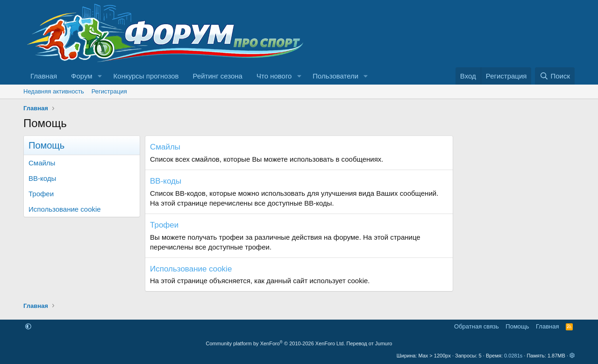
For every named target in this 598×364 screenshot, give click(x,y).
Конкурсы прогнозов (146, 76)
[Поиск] (555, 76)
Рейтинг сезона (218, 76)
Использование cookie (65, 209)
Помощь (517, 326)
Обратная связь (477, 326)
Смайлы (42, 163)
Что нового (274, 76)
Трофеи (41, 194)
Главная (44, 76)
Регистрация (109, 91)
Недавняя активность (54, 91)
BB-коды (42, 178)
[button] (100, 76)
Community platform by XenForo (276, 343)
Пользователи (335, 76)
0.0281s (513, 356)
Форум (82, 76)
